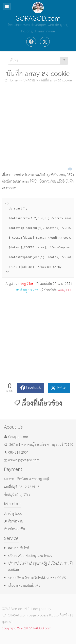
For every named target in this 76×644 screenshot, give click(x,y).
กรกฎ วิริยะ (26, 284)
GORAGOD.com (38, 19)
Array (62, 290)
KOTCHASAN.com (15, 616)
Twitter (61, 388)
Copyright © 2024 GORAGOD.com (27, 629)
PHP (69, 290)
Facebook (33, 388)
